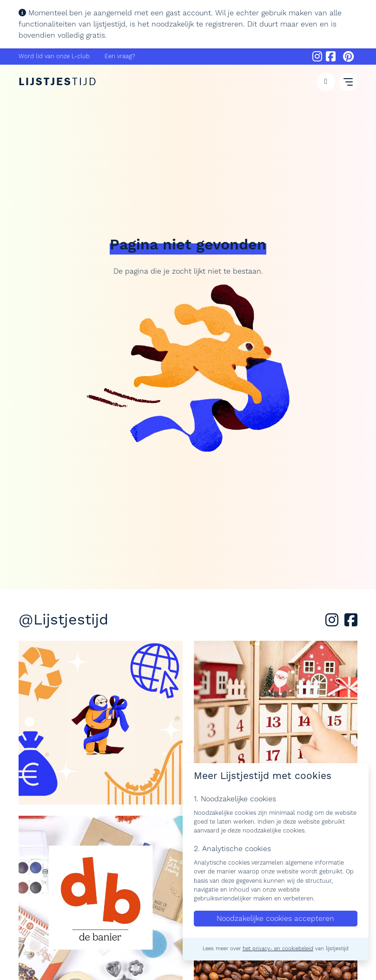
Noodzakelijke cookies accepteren (275, 919)
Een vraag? (120, 56)
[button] (326, 82)
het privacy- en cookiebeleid (278, 949)
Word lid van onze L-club (54, 56)
